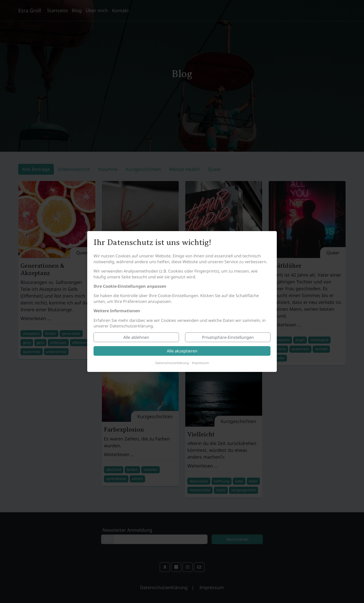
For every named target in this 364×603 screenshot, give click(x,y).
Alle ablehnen (136, 337)
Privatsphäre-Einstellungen (228, 337)
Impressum (200, 363)
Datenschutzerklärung (172, 363)
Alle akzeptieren (182, 351)
